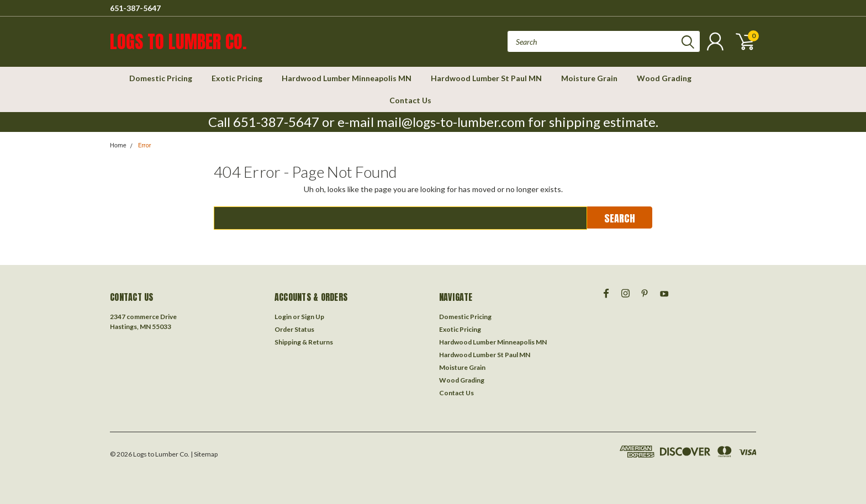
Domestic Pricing (161, 78)
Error (145, 145)
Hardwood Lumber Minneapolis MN (347, 78)
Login (283, 317)
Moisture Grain (589, 78)
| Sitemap (204, 454)
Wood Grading (664, 78)
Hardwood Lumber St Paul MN (486, 78)
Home (118, 145)
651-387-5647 (135, 8)
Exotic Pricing (237, 78)
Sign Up (313, 317)
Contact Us (410, 100)
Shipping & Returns (304, 342)
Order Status (294, 329)
